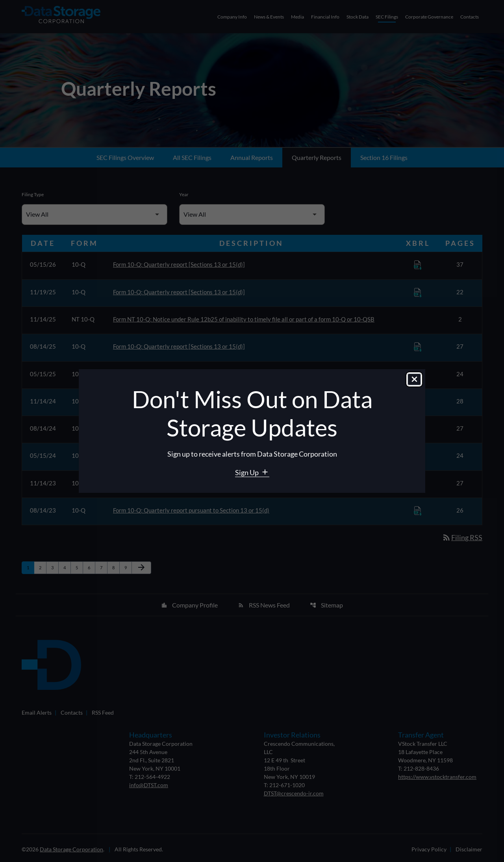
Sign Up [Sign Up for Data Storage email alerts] (247, 472)
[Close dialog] (414, 380)
